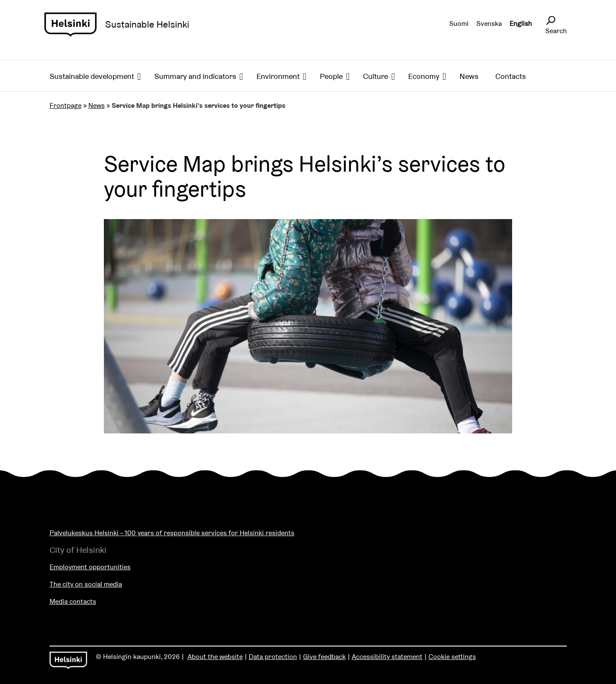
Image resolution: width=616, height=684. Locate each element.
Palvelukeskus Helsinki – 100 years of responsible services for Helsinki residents (172, 533)
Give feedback (324, 657)
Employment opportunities (90, 567)
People (331, 76)
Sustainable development (92, 76)
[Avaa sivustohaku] (550, 21)
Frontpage (66, 105)
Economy (424, 76)
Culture (375, 76)
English (521, 24)
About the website (215, 657)
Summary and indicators (195, 76)
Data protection (273, 657)
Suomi (459, 24)
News (469, 76)
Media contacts (73, 601)
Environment (278, 76)
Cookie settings (452, 657)
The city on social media (86, 584)
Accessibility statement (387, 657)
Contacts (511, 76)
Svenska (489, 24)
